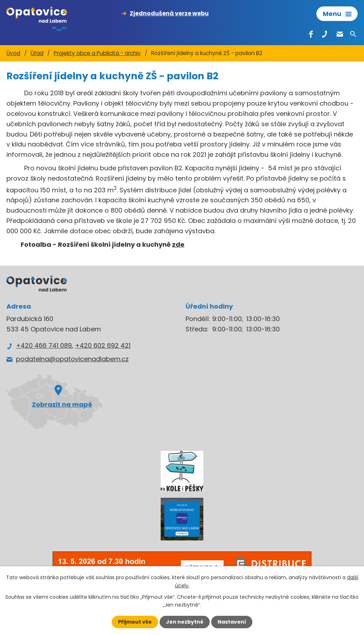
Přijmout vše (135, 622)
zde (178, 244)
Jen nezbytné (185, 622)
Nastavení (232, 622)
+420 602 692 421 (103, 345)
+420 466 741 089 (44, 345)
